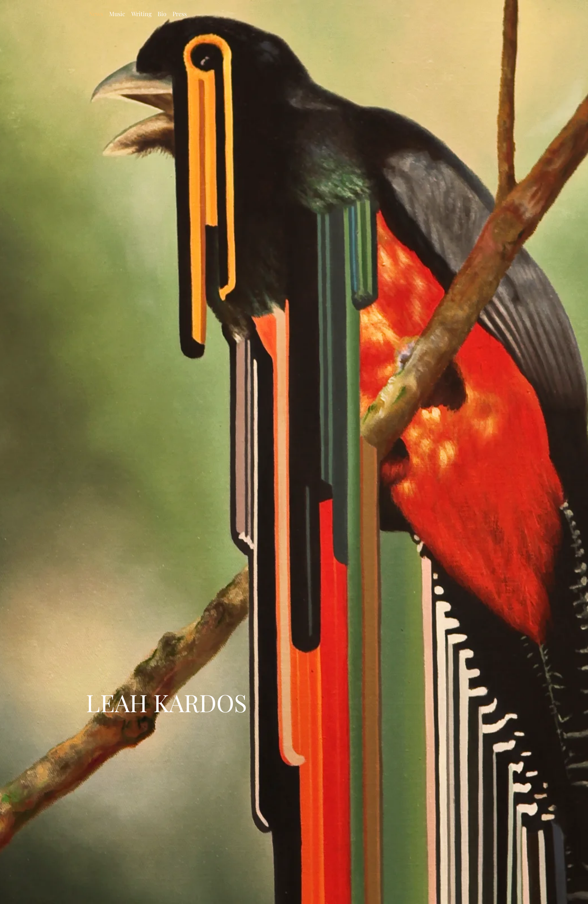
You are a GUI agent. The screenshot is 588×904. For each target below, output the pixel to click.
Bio (162, 14)
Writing (141, 14)
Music (117, 14)
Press (180, 14)
